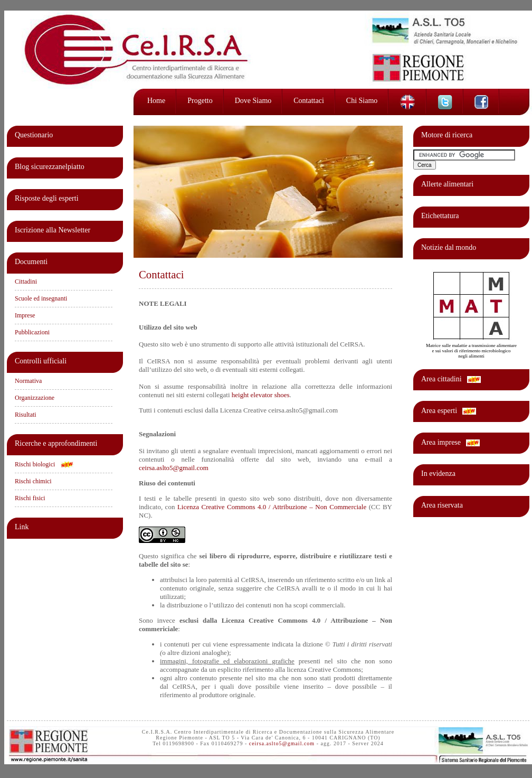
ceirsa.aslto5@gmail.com (174, 468)
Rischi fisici (30, 498)
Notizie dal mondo (449, 247)
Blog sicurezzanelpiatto (50, 167)
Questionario (34, 135)
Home (156, 101)
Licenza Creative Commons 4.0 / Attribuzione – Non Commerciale (272, 507)
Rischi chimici (33, 481)
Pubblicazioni (32, 332)
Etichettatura (440, 216)
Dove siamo (253, 101)
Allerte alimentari (447, 184)
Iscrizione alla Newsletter (53, 230)
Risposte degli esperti (47, 198)
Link (22, 527)
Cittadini (26, 282)
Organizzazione (35, 398)
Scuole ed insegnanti (41, 298)
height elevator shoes (261, 395)
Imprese (25, 315)
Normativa (28, 381)
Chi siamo (362, 101)
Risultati (26, 415)
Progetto (200, 101)
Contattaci (309, 101)
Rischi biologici (35, 464)
